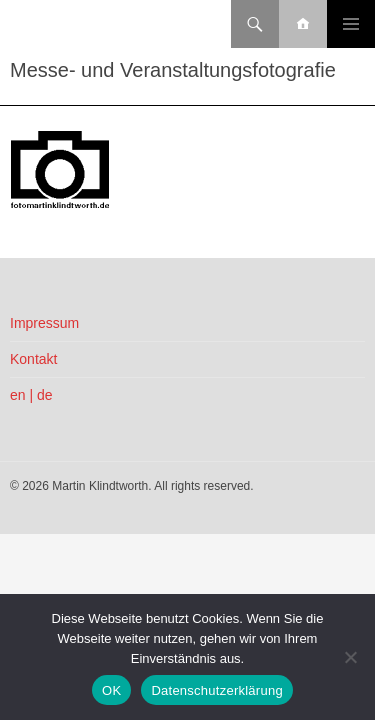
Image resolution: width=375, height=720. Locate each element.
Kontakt (33, 359)
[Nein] (350, 657)
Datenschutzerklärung (216, 690)
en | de (31, 395)
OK (111, 690)
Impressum (44, 323)
